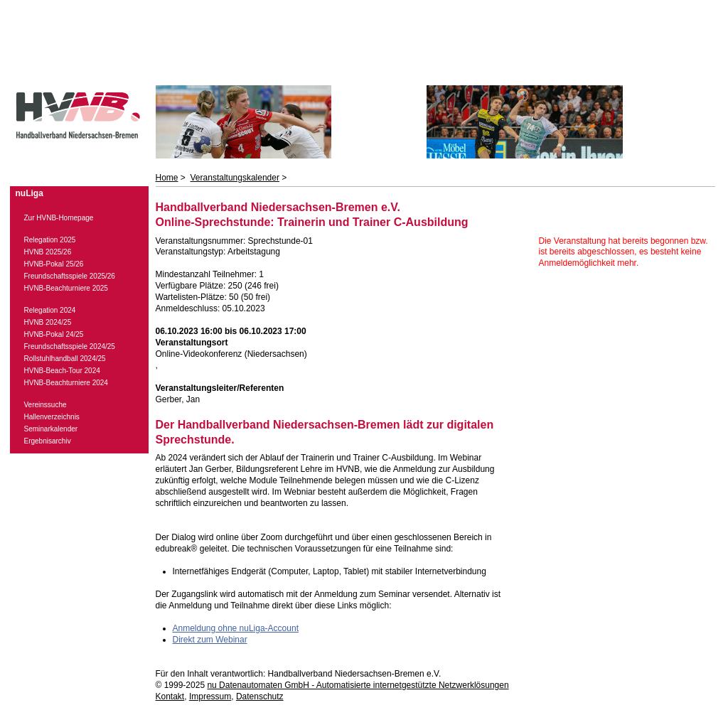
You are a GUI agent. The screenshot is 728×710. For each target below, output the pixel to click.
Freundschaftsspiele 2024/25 (70, 346)
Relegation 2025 (50, 240)
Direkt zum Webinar (210, 640)
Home (167, 178)
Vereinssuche (45, 405)
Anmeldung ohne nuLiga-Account (236, 628)
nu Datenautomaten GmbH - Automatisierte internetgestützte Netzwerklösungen (358, 685)
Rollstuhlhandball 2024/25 (65, 359)
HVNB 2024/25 (48, 322)
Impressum (210, 696)
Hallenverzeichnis (52, 417)
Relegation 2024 (50, 310)
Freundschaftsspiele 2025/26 (70, 276)
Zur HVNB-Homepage (59, 218)
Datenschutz (260, 696)
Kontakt (170, 696)
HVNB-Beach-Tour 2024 (62, 371)
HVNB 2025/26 (48, 252)
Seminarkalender (51, 429)
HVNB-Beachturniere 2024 (66, 383)
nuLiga (30, 193)
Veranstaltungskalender (235, 178)
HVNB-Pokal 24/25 (54, 334)
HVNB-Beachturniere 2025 (66, 288)
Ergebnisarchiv (48, 441)
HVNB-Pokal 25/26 (54, 264)
